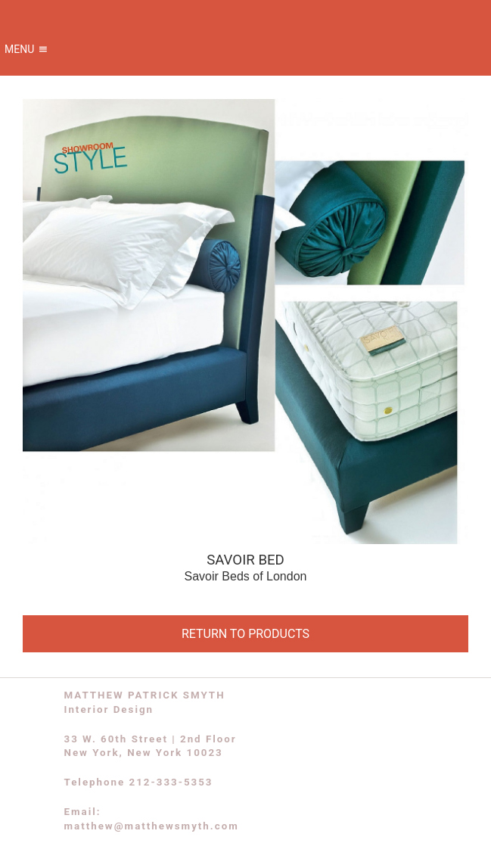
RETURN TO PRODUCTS (245, 634)
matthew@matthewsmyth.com (152, 826)
